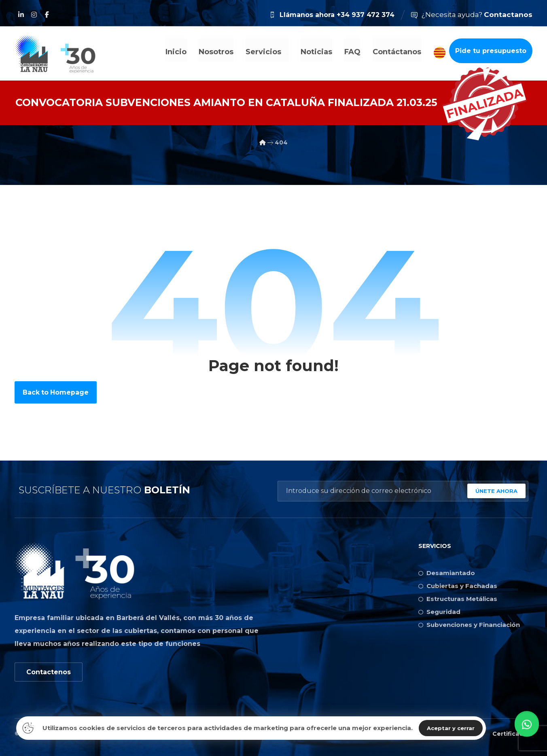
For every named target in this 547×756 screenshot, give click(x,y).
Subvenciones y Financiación (469, 624)
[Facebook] (47, 15)
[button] (527, 734)
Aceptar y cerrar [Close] (451, 728)
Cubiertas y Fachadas (458, 585)
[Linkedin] (21, 15)
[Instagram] (34, 15)
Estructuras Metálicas (458, 598)
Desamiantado (447, 572)
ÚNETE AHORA (496, 491)
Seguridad (439, 611)
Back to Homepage (56, 392)
